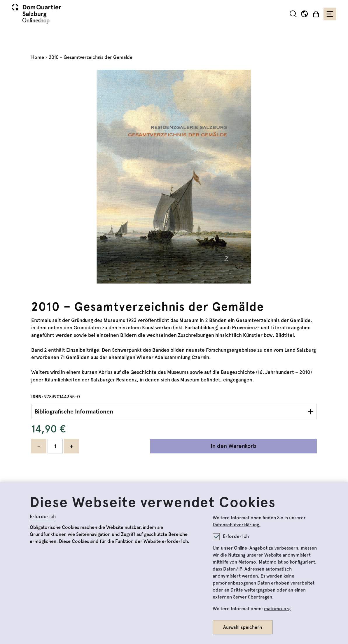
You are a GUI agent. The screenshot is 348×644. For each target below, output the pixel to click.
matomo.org (277, 609)
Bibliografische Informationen (74, 411)
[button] (293, 14)
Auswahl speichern (243, 627)
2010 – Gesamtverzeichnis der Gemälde (91, 57)
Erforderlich (43, 517)
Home (38, 57)
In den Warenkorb (234, 446)
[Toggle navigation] (330, 14)
